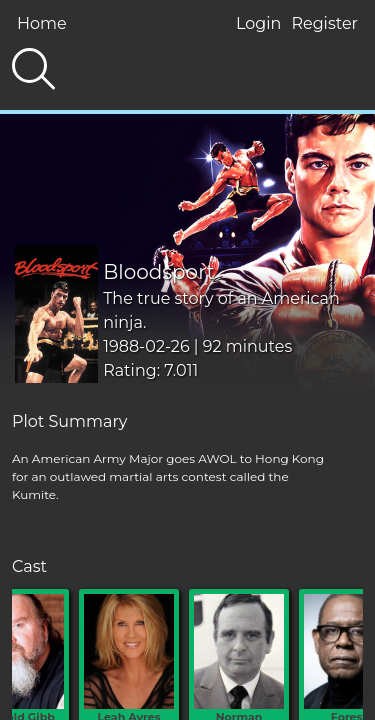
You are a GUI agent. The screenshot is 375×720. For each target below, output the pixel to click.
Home (42, 23)
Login (258, 23)
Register (324, 23)
